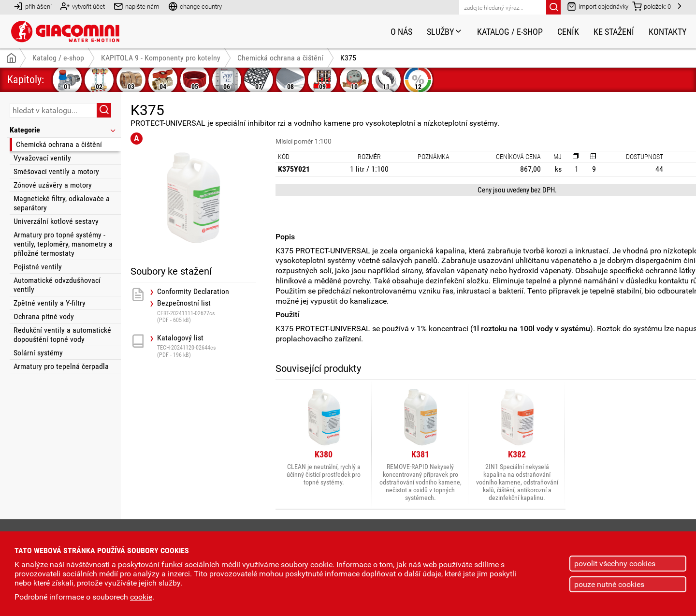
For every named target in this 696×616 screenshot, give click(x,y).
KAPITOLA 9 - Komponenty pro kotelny (161, 58)
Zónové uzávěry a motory (53, 185)
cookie (141, 597)
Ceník (568, 32)
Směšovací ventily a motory (56, 171)
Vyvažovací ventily (42, 158)
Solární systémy (38, 353)
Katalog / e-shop (510, 32)
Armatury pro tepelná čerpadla (61, 366)
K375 (348, 58)
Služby (445, 32)
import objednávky (598, 6)
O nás (401, 32)
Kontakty (667, 32)
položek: (652, 6)
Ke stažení (614, 32)
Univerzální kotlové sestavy (56, 221)
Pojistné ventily (38, 267)
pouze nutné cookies (609, 584)
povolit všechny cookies (615, 564)
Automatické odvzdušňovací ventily (57, 285)
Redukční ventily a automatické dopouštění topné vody (62, 335)
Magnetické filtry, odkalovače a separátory (62, 203)
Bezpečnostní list (207, 311)
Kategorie (63, 130)
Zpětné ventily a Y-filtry (50, 303)
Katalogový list (207, 346)
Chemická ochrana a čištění (59, 144)
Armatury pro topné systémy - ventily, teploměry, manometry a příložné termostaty (63, 244)
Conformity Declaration (193, 292)
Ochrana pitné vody (44, 316)
